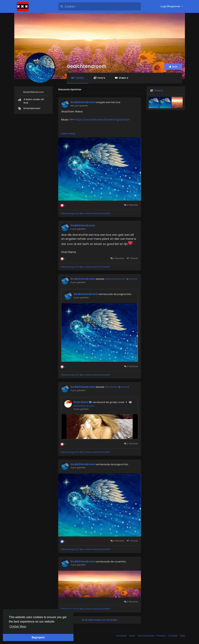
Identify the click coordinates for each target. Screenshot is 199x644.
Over (132, 636)
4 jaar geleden (78, 282)
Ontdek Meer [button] (18, 626)
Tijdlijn (78, 78)
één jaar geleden (79, 106)
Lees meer (68, 133)
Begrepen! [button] (38, 637)
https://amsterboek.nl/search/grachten (102, 120)
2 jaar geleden (78, 229)
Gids (182, 636)
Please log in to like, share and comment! (86, 213)
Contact (173, 636)
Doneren (122, 636)
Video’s (121, 78)
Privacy (161, 636)
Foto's (99, 78)
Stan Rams (112, 387)
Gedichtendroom (87, 66)
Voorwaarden (146, 636)
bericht (133, 279)
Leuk (173, 67)
